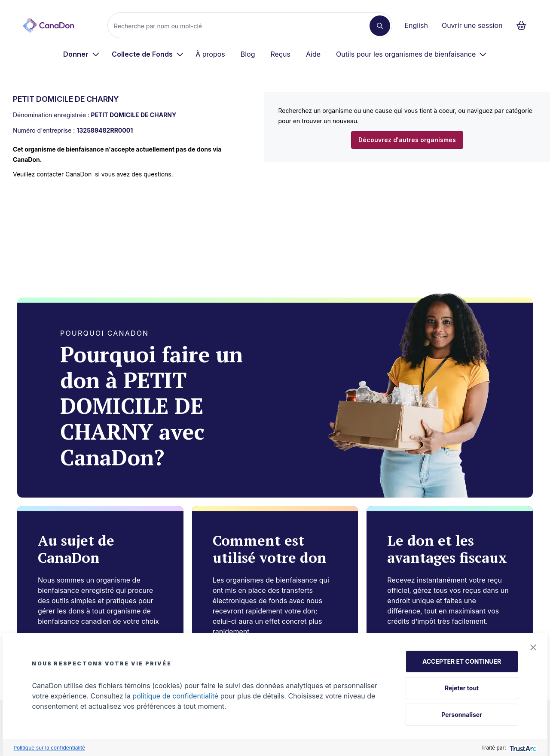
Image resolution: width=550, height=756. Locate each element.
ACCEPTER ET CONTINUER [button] (462, 661)
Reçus (280, 54)
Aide (313, 54)
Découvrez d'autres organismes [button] (407, 140)
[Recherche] (242, 26)
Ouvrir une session (472, 25)
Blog (248, 54)
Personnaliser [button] (461, 715)
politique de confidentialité (175, 696)
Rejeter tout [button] (462, 688)
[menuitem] (81, 54)
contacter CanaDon (64, 174)
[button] (533, 647)
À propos (210, 54)
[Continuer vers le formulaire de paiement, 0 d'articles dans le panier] (524, 25)
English (416, 25)
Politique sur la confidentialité (49, 748)
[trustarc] (522, 748)
